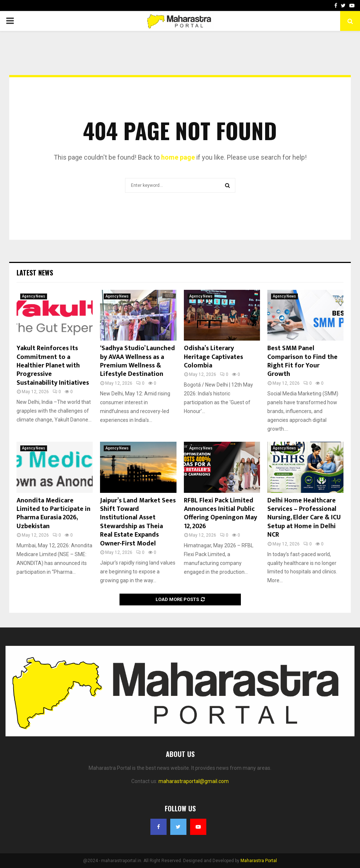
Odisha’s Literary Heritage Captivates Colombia (213, 357)
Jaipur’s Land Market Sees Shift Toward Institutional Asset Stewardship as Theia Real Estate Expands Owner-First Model (138, 522)
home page (178, 157)
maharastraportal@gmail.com (194, 781)
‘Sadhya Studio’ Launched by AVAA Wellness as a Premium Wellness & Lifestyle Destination (138, 361)
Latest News (35, 273)
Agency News (34, 296)
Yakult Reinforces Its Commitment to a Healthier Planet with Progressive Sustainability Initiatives (53, 366)
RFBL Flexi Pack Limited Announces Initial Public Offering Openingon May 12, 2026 (220, 513)
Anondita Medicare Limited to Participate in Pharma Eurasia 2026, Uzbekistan (54, 513)
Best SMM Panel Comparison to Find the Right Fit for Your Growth (302, 361)
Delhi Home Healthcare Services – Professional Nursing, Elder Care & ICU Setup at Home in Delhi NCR (304, 518)
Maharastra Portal (259, 861)
